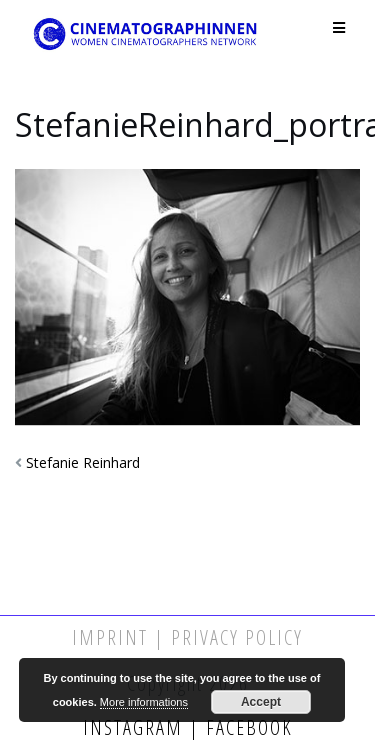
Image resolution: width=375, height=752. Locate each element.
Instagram (136, 727)
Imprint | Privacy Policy (187, 637)
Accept (261, 702)
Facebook (246, 727)
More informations (144, 702)
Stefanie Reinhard (83, 462)
